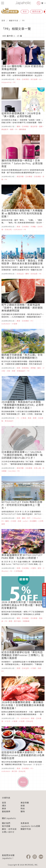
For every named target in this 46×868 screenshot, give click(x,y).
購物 (23, 811)
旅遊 (23, 805)
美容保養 (25, 803)
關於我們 (6, 823)
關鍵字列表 (14, 21)
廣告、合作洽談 (9, 829)
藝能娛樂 (6, 811)
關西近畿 (36, 11)
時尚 (23, 808)
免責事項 (25, 823)
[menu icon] (3, 3)
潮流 (4, 805)
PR (23, 21)
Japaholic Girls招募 (30, 826)
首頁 (3, 21)
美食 (4, 808)
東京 (25, 11)
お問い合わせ (8, 832)
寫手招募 (6, 826)
